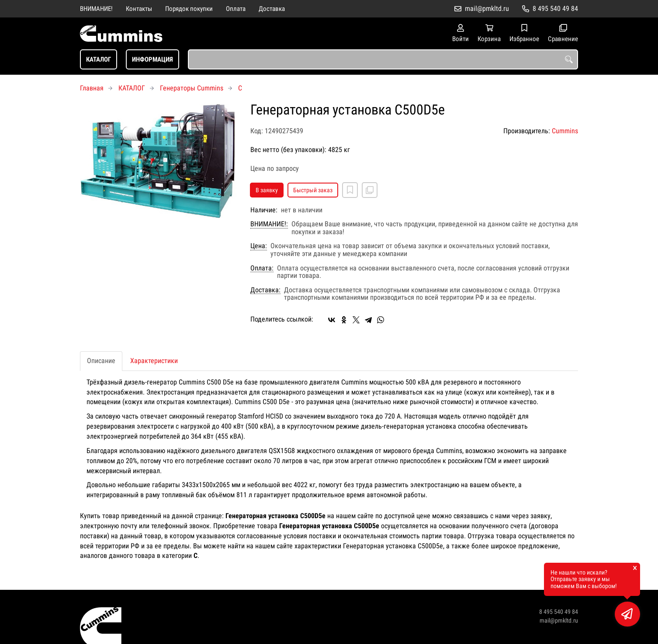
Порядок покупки (189, 9)
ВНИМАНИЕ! (96, 9)
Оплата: (262, 268)
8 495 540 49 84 (555, 9)
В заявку (267, 190)
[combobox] (383, 59)
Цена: (259, 246)
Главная (92, 88)
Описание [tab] (101, 361)
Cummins (565, 131)
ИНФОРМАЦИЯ (152, 59)
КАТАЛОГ (99, 59)
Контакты (139, 9)
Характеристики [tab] (154, 361)
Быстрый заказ (313, 190)
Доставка (272, 9)
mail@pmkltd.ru (487, 9)
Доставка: (265, 290)
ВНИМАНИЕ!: (269, 224)
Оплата (236, 9)
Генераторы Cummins (192, 88)
